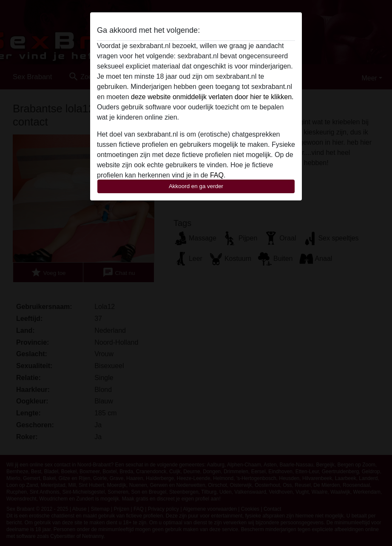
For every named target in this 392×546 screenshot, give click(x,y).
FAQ (217, 175)
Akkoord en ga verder (196, 186)
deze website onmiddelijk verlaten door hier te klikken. (212, 97)
